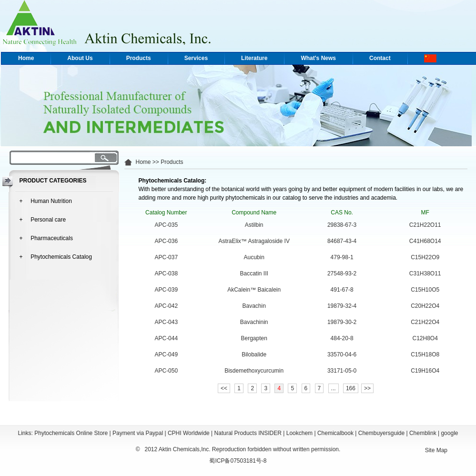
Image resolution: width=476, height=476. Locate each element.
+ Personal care (43, 220)
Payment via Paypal (138, 433)
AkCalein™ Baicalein (254, 290)
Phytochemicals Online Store (71, 433)
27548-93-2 (342, 273)
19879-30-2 (342, 322)
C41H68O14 (425, 241)
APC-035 (166, 225)
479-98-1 (342, 257)
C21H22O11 (425, 225)
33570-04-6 (342, 354)
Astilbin (254, 225)
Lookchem (299, 433)
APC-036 (166, 241)
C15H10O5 (425, 290)
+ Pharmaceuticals (46, 238)
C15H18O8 (425, 354)
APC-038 (166, 273)
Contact (380, 58)
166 (351, 388)
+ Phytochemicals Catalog (56, 257)
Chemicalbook (335, 433)
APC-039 (166, 290)
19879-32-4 (342, 306)
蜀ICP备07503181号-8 (238, 461)
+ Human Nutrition (46, 201)
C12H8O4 (425, 338)
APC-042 (166, 306)
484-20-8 (342, 338)
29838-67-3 (342, 225)
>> (367, 388)
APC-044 (166, 338)
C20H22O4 (425, 306)
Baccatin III (254, 273)
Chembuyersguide (381, 433)
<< (224, 388)
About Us (80, 58)
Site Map (436, 450)
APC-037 (166, 257)
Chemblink (423, 433)
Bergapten (254, 338)
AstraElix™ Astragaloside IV (254, 241)
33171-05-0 (342, 371)
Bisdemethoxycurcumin (254, 371)
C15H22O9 (425, 257)
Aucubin (254, 257)
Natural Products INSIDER (248, 433)
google (449, 433)
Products (139, 58)
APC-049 (166, 354)
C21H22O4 (425, 322)
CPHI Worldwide (189, 433)
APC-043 (166, 322)
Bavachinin (254, 322)
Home (26, 58)
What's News (318, 58)
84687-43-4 (342, 241)
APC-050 (166, 371)
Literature (254, 58)
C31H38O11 (425, 273)
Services (196, 58)
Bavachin (254, 306)
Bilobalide (254, 354)
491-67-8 (342, 290)
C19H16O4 (425, 371)
